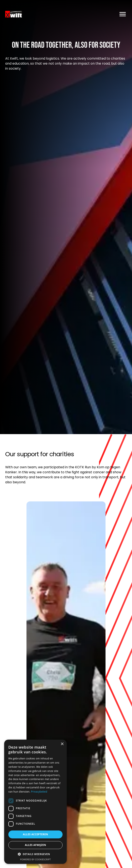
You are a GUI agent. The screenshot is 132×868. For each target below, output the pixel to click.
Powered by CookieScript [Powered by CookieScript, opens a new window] (36, 859)
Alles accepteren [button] (36, 834)
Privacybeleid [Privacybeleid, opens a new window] (39, 792)
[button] (35, 854)
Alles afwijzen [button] (35, 845)
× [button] (62, 744)
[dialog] (35, 802)
